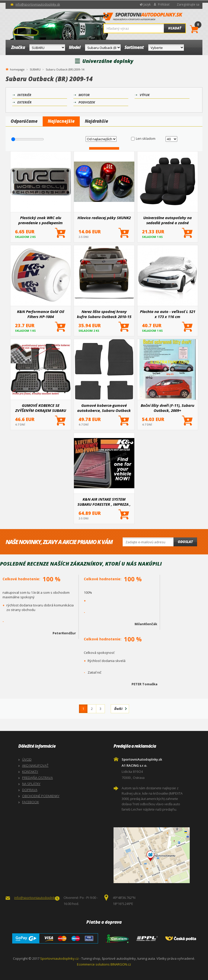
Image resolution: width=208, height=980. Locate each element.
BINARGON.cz (121, 964)
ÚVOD (27, 759)
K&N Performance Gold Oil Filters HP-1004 (41, 314)
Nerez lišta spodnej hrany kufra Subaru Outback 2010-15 (104, 314)
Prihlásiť (164, 4)
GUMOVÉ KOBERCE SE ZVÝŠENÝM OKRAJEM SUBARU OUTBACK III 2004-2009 (41, 408)
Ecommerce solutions (93, 964)
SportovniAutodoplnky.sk (143, 18)
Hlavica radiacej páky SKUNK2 (104, 218)
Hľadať (175, 28)
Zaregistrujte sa (188, 4)
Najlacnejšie (61, 121)
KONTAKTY (30, 772)
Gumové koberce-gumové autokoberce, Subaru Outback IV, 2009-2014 (104, 408)
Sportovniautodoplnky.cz (59, 958)
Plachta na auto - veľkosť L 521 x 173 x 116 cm (168, 314)
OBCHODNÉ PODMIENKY (41, 796)
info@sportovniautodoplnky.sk (38, 4)
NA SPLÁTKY (31, 784)
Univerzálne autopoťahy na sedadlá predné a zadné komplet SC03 (167, 220)
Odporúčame (24, 121)
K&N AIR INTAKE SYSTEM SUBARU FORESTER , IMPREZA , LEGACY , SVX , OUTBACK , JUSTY (104, 502)
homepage (17, 69)
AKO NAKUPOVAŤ (35, 765)
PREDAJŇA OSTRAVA (37, 778)
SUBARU (35, 69)
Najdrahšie (97, 121)
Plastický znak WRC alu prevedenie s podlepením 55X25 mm (41, 220)
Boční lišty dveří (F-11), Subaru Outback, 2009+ (167, 408)
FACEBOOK (30, 802)
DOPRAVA (30, 790)
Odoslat (185, 542)
